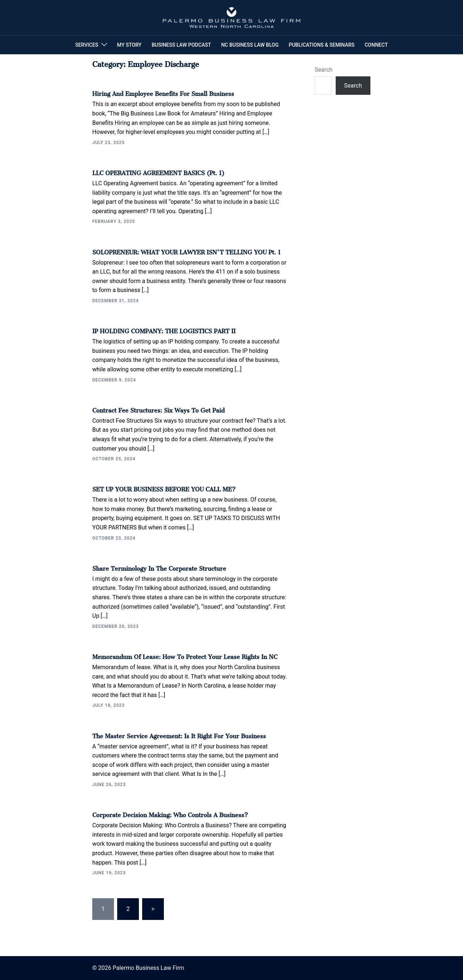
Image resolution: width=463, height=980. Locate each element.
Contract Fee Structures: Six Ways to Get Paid (158, 409)
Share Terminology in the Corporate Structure (159, 567)
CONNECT (376, 45)
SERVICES (87, 45)
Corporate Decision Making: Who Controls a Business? (170, 814)
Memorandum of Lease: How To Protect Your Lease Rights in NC (185, 655)
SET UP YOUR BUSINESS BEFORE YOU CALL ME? (164, 488)
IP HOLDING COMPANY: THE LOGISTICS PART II (164, 330)
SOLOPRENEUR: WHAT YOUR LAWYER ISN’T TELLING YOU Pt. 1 (186, 251)
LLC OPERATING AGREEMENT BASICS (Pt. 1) (158, 172)
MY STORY (129, 45)
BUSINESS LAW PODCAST (181, 45)
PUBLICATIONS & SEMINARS (322, 45)
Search (324, 70)
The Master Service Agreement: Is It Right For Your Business (179, 735)
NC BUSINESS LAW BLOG (250, 45)
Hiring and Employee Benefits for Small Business (163, 92)
